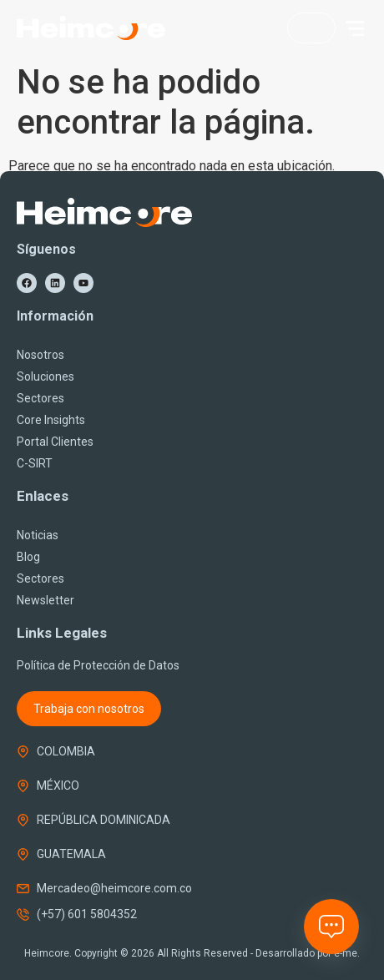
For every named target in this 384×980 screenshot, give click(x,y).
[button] (355, 28)
